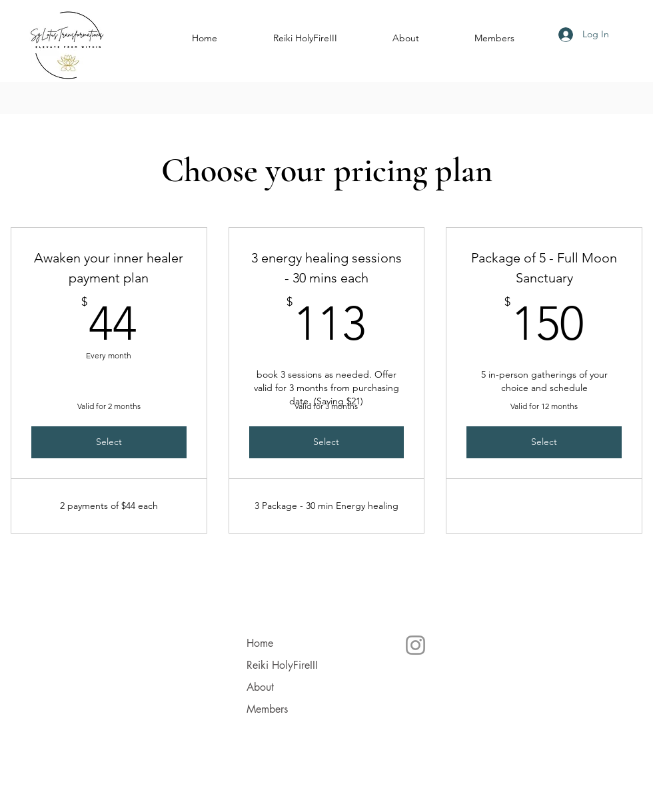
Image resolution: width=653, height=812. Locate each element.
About (260, 687)
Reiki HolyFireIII (282, 665)
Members (267, 709)
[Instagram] (415, 645)
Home (260, 643)
